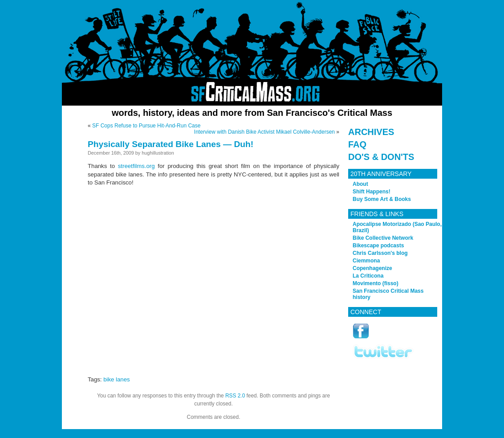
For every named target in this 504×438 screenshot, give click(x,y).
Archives (371, 132)
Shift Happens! (372, 192)
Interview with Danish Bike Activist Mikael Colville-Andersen (264, 132)
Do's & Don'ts (381, 157)
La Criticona (368, 276)
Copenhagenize (372, 268)
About (360, 184)
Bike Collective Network (383, 238)
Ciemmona (366, 261)
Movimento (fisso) (376, 283)
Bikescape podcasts (378, 246)
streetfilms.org (136, 166)
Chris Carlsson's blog (380, 253)
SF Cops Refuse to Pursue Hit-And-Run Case (146, 126)
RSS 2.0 (235, 396)
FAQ (357, 144)
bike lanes (116, 379)
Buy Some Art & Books (382, 199)
